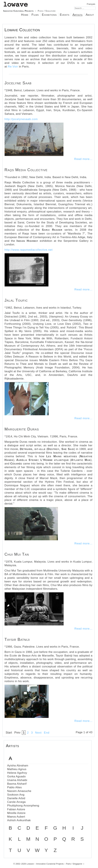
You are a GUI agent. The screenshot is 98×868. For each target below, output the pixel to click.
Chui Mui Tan (17, 554)
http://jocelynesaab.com (21, 119)
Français (91, 4)
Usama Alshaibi (17, 780)
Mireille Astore (16, 813)
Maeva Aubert (16, 817)
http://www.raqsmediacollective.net (28, 250)
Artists (77, 15)
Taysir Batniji (17, 639)
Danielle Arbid (16, 798)
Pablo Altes (14, 787)
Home (25, 15)
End (47, 733)
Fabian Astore (16, 809)
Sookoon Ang (16, 795)
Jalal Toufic (16, 300)
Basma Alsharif (17, 784)
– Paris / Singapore (29, 7)
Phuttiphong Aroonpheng (23, 806)
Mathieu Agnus (17, 769)
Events (65, 15)
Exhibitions (49, 15)
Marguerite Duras (22, 429)
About (90, 15)
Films (35, 15)
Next (38, 733)
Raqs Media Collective (26, 170)
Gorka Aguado (16, 776)
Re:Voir (13, 66)
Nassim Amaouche (19, 791)
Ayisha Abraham (18, 766)
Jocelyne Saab (18, 83)
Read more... (83, 159)
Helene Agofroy (17, 773)
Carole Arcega (16, 802)
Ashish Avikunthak (19, 820)
